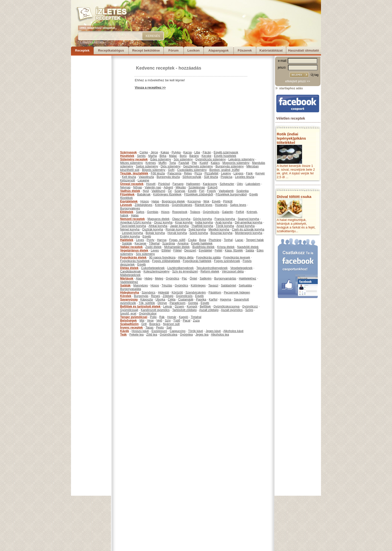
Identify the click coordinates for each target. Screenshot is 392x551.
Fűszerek (245, 50)
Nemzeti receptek (133, 219)
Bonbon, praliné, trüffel (224, 170)
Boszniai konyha (221, 233)
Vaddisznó (158, 191)
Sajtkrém (206, 279)
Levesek (126, 205)
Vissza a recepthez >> (150, 88)
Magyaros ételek (158, 219)
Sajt (169, 328)
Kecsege (141, 243)
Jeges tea (202, 335)
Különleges (198, 286)
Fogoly (211, 191)
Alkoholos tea (220, 335)
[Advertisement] (91, 131)
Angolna (183, 243)
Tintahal (196, 317)
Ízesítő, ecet (128, 314)
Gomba (193, 303)
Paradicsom (177, 303)
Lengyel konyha (132, 233)
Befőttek (205, 307)
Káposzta (146, 300)
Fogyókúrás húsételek (135, 261)
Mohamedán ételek (177, 247)
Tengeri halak (255, 240)
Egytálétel (205, 250)
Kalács (215, 163)
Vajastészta (146, 177)
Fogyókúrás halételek (197, 261)
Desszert (190, 250)
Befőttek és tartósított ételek (140, 307)
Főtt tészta (158, 173)
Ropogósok (180, 212)
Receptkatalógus (111, 50)
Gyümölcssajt (129, 310)
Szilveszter (227, 184)
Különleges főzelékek (167, 194)
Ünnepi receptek (132, 184)
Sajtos (140, 212)
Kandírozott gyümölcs (155, 310)
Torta (173, 163)
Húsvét (151, 184)
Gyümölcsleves (182, 205)
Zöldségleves (144, 205)
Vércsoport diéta (233, 271)
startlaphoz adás (289, 88)
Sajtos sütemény (147, 166)
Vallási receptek (131, 247)
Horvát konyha (177, 233)
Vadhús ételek (130, 191)
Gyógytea (186, 335)
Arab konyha (224, 222)
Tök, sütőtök (147, 303)
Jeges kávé (213, 331)
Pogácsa (227, 177)
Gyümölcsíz (250, 307)
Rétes (188, 173)
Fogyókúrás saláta (208, 257)
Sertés (141, 156)
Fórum (173, 50)
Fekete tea (137, 335)
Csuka (192, 240)
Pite (194, 163)
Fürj (202, 191)
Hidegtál (163, 293)
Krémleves (162, 205)
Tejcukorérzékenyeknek (212, 268)
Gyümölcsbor (148, 314)
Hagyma (226, 300)
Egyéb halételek (202, 243)
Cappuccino (178, 331)
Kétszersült (128, 180)
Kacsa (187, 152)
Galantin (228, 212)
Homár (172, 317)
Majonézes (140, 286)
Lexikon (193, 50)
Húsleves (221, 205)
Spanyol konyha (248, 219)
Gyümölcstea (168, 335)
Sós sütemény (183, 159)
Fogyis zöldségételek (166, 261)
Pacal (186, 321)
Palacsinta (174, 173)
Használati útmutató (303, 50)
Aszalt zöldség (209, 310)
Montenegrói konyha (249, 233)
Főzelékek (127, 194)
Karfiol (213, 300)
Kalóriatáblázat (271, 50)
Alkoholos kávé (233, 331)
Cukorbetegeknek (153, 268)
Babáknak (144, 194)
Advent (168, 187)
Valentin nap (153, 187)
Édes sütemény (161, 159)
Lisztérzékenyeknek (180, 268)
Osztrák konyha (153, 229)
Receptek (82, 50)
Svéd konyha (197, 229)
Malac (173, 156)
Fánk (249, 173)
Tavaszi (213, 286)
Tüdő (177, 321)
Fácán (207, 152)
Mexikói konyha (219, 229)
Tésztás (167, 286)
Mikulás (181, 187)
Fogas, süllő (177, 240)
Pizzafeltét (211, 173)
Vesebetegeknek (241, 268)
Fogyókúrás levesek (237, 257)
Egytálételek (129, 201)
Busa (203, 240)
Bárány (194, 156)
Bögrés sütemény (154, 170)
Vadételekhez (129, 282)
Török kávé (195, 331)
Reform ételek (210, 271)
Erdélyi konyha (130, 236)
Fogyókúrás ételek (133, 257)
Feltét (218, 250)
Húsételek (127, 156)
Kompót (192, 307)
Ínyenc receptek (132, 328)
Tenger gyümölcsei (134, 317)
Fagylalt (184, 163)
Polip (153, 317)
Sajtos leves (238, 205)
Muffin (162, 163)
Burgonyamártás (225, 279)
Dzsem (179, 307)
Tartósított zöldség (184, 310)
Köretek (126, 296)
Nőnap (138, 187)
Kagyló (184, 317)
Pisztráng (215, 240)
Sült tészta (211, 177)
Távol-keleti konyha (133, 226)
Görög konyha (202, 219)
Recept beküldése (146, 50)
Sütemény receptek (134, 159)
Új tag (315, 75)
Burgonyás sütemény (230, 166)
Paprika (201, 300)
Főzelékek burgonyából (231, 194)
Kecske (206, 156)
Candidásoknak (131, 271)
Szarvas (180, 191)
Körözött (177, 293)
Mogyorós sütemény (236, 163)
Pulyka (176, 152)
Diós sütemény (171, 166)
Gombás (153, 212)
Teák (123, 335)
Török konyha (225, 226)
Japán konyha (179, 226)
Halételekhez (247, 279)
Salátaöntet (229, 286)
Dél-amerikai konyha (248, 222)
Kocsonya (194, 201)
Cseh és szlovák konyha (248, 229)
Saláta (250, 250)
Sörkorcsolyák (192, 177)
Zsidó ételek (153, 247)
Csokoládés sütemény (192, 170)
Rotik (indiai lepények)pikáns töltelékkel (291, 138)
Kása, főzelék (234, 250)
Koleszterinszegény (156, 271)
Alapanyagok (219, 50)
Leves (140, 240)
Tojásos (195, 212)
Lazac (239, 240)
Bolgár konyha (155, 233)
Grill (144, 324)
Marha (152, 156)
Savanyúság (129, 300)
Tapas (149, 328)
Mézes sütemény (132, 163)
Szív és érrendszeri (185, 271)
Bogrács (155, 324)
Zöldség (168, 296)
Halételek (127, 240)
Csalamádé (186, 300)
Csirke (144, 152)
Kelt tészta (129, 177)
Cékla (172, 300)
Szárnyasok (129, 152)
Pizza (198, 173)
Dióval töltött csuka (294, 197)
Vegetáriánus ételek (134, 250)
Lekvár (168, 307)
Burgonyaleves (130, 208)
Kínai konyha (184, 222)
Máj (142, 321)
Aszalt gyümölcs (232, 310)
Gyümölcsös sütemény (210, 159)
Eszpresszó (159, 331)
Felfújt (240, 212)
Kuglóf (204, 163)
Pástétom (215, 293)
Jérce (154, 152)
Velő (159, 321)
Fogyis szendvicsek (227, 261)
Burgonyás (141, 296)
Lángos (238, 173)
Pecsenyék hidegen (237, 293)
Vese (150, 321)
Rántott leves (203, 205)
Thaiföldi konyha (202, 226)
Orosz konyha (163, 222)
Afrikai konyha (158, 226)
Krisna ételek (226, 247)
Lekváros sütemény (241, 159)
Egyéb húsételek (225, 156)
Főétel (177, 250)
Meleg (159, 279)
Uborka (160, 300)
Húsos (144, 201)
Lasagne (143, 180)
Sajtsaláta (245, 286)
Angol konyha (246, 226)
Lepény (226, 173)
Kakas (165, 152)
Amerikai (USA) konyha (136, 222)
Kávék (125, 331)
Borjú (183, 156)
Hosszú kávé (140, 331)
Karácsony (210, 184)
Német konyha (130, 229)
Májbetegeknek (130, 275)
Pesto (160, 328)
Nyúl (146, 191)
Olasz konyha (181, 219)
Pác (184, 279)
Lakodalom (253, 184)
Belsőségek (129, 321)
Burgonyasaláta (131, 289)
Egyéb (192, 191)
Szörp (249, 310)
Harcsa (162, 240)
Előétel (166, 250)
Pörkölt (228, 201)
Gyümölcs (172, 279)
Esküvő (213, 187)
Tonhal (228, 240)
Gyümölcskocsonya (226, 307)
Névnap (125, 187)
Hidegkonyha (130, 293)
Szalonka (242, 191)
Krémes (151, 163)
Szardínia (169, 243)
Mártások (127, 279)
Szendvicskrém (196, 293)
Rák (162, 317)
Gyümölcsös (211, 212)
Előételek (127, 212)
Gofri (171, 170)
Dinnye (162, 303)
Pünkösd (164, 184)
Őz (170, 191)
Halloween (193, 184)
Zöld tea (152, 335)
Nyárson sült (171, 324)
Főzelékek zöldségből (199, 194)
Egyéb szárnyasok (226, 152)
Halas (155, 201)
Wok (206, 201)
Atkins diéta (186, 257)
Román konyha (176, 229)
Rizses (155, 296)
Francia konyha (225, 219)
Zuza (196, 321)
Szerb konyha (199, 233)
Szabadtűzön (129, 324)
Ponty (151, 240)
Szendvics (149, 293)
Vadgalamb (226, 191)
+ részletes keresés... (93, 42)
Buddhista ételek (203, 247)
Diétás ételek (129, 268)
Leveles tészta (245, 177)
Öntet (193, 279)
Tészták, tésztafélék (134, 173)
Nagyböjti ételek (248, 247)
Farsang (178, 184)
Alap (139, 279)
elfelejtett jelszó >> (298, 81)
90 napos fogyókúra (162, 257)
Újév (240, 184)
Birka (163, 156)
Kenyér (260, 173)
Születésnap (197, 187)
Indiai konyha (204, 222)
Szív (168, 321)
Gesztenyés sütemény (198, 166)
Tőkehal (154, 243)
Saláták (127, 243)
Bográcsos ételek (173, 201)
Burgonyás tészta (168, 177)
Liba (197, 152)
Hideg (148, 279)
